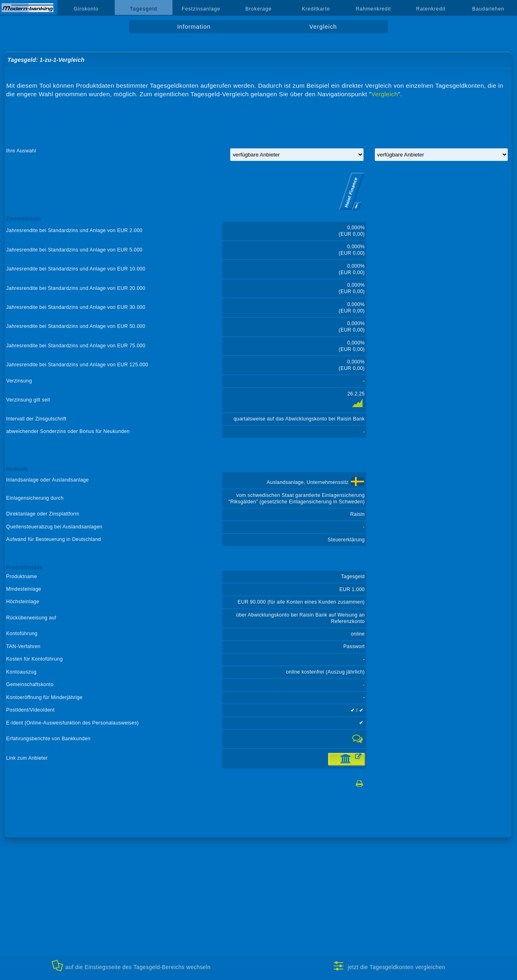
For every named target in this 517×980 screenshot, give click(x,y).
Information (194, 27)
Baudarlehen (488, 9)
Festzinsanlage (201, 9)
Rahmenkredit (374, 9)
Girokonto (86, 9)
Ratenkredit (431, 9)
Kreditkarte (316, 9)
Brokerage (258, 9)
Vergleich (323, 27)
